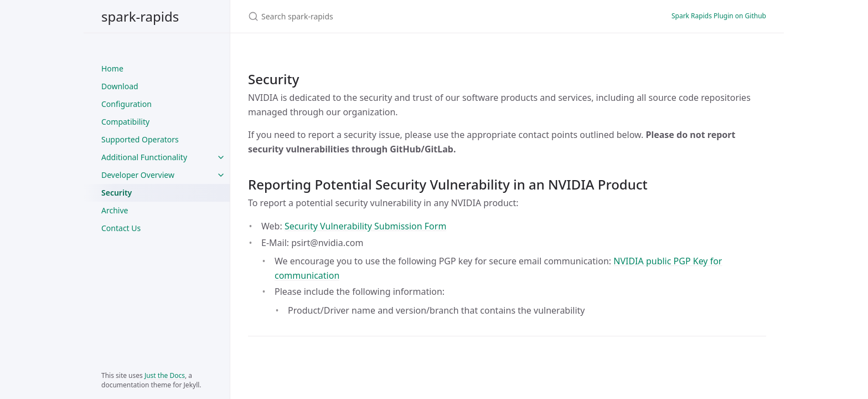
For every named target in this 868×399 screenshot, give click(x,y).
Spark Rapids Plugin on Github (719, 16)
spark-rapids (140, 16)
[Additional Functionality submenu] (221, 157)
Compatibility (125, 122)
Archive (115, 210)
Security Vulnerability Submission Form (366, 226)
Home (112, 68)
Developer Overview (138, 175)
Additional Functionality (144, 157)
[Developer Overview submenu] (221, 175)
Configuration (126, 104)
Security (117, 193)
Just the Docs (165, 375)
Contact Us (121, 228)
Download (120, 86)
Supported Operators (140, 139)
